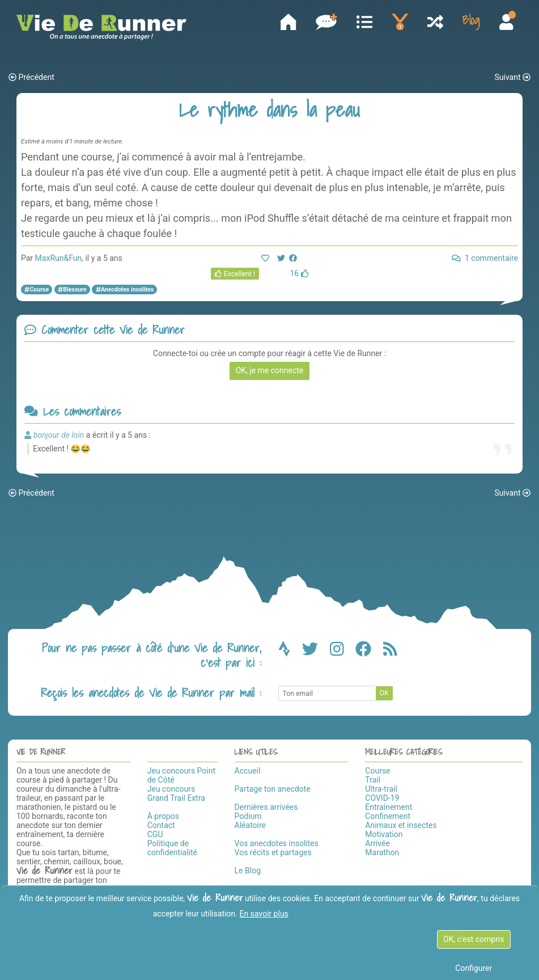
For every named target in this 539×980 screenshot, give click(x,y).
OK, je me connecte (270, 371)
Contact (161, 825)
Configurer (474, 968)
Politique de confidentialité (172, 848)
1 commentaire (485, 259)
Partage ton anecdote (273, 789)
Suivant (512, 78)
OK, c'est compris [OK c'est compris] (474, 939)
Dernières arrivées (266, 807)
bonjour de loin (59, 435)
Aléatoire (250, 825)
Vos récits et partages (273, 852)
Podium (248, 816)
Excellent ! (235, 274)
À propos (163, 816)
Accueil (248, 771)
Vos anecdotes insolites (277, 843)
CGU (155, 834)
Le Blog (248, 871)
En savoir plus (264, 914)
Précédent (31, 78)
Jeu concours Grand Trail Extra (176, 793)
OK (384, 694)
